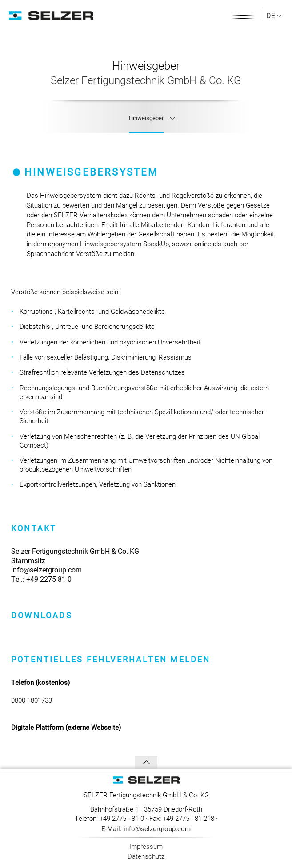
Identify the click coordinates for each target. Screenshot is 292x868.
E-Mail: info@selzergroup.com (146, 828)
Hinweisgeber (146, 118)
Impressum (146, 846)
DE (274, 15)
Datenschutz (146, 856)
